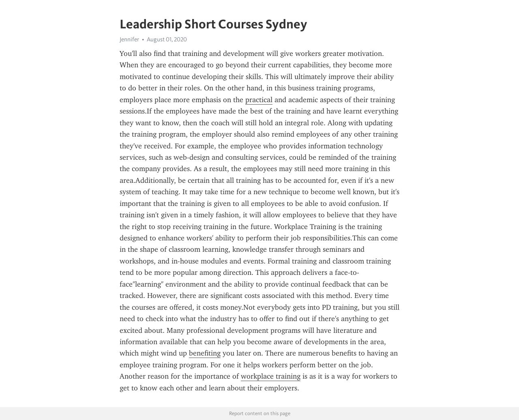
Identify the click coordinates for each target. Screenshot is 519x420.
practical (259, 100)
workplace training (271, 376)
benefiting (205, 353)
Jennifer (129, 39)
